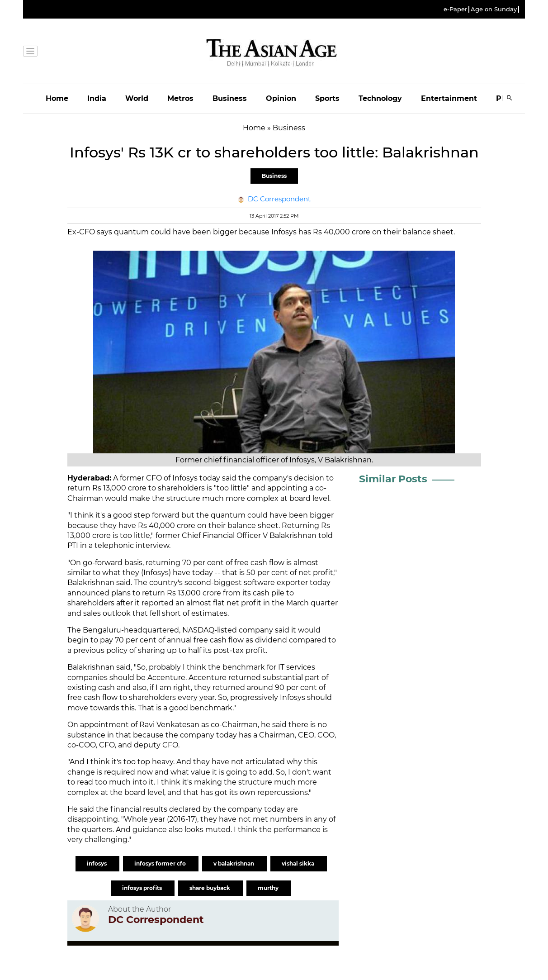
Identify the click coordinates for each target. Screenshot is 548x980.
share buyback (210, 888)
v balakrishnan (234, 863)
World (137, 98)
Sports (327, 98)
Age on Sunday (494, 9)
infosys (97, 863)
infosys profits (143, 888)
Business (230, 98)
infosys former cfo (161, 863)
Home (57, 98)
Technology (380, 98)
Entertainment (449, 98)
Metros (180, 98)
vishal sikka (299, 863)
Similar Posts (393, 479)
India (97, 98)
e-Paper (455, 9)
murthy (269, 888)
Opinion (281, 98)
